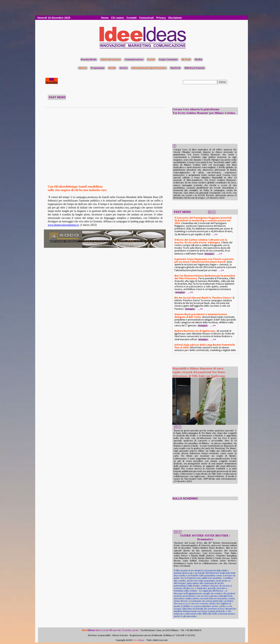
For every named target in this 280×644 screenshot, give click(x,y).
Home (105, 18)
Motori (83, 68)
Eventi (151, 59)
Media (198, 59)
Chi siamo (117, 18)
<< (210, 212)
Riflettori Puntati (195, 68)
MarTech (175, 68)
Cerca (222, 82)
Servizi (124, 68)
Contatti (132, 18)
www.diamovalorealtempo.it (63, 225)
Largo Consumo (168, 59)
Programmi (98, 68)
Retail (112, 68)
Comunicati (146, 18)
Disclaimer (175, 18)
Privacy (161, 18)
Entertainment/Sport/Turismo (149, 68)
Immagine (209, 254)
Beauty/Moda (89, 59)
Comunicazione (134, 59)
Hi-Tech (186, 59)
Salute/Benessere (111, 59)
